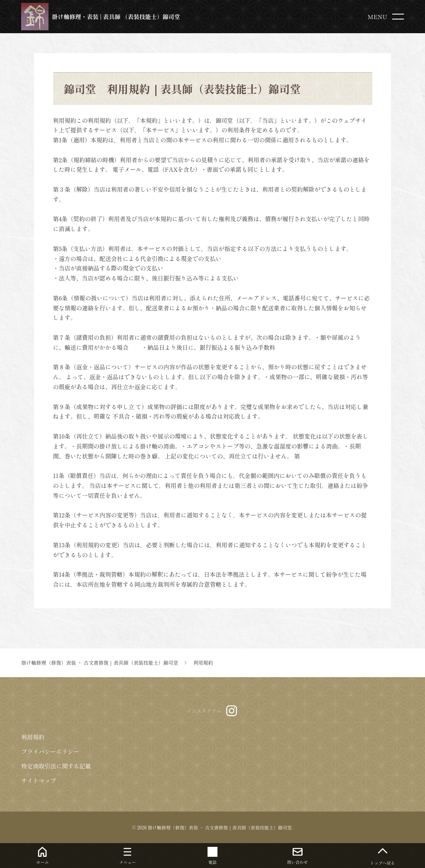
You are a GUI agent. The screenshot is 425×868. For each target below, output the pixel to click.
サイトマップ (39, 780)
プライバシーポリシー (50, 751)
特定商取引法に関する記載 (56, 766)
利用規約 (33, 737)
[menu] (387, 17)
